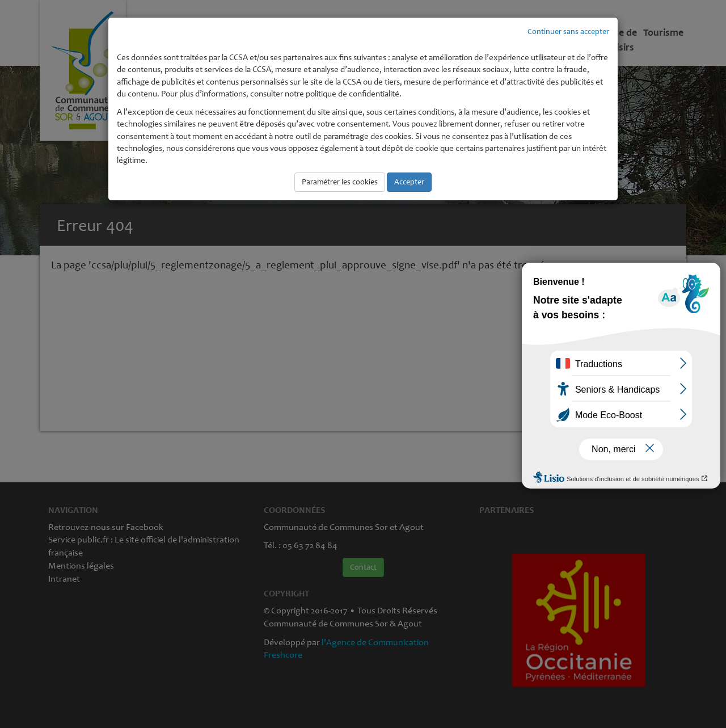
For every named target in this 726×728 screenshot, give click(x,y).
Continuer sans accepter (568, 31)
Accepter (409, 182)
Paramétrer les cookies (340, 182)
